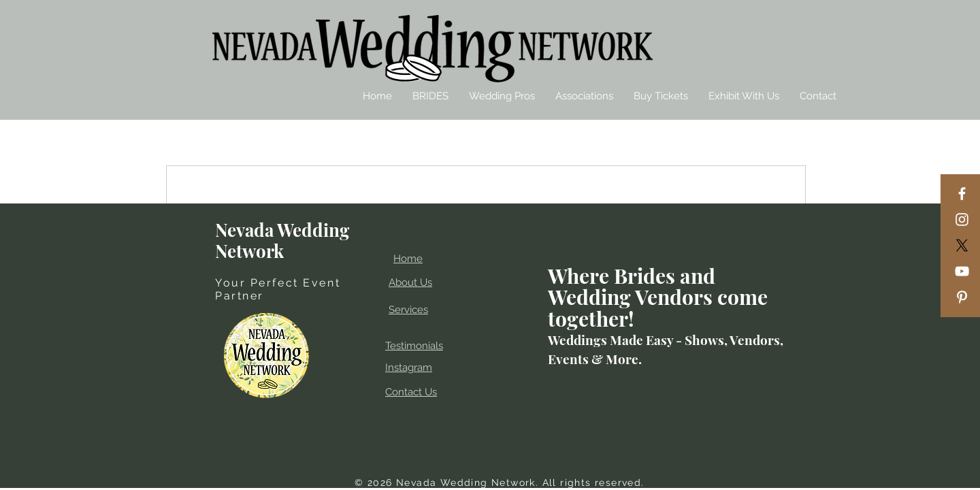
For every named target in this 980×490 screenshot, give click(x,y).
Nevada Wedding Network (282, 240)
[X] (962, 245)
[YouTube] (962, 271)
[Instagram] (962, 219)
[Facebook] (962, 194)
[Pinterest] (962, 297)
